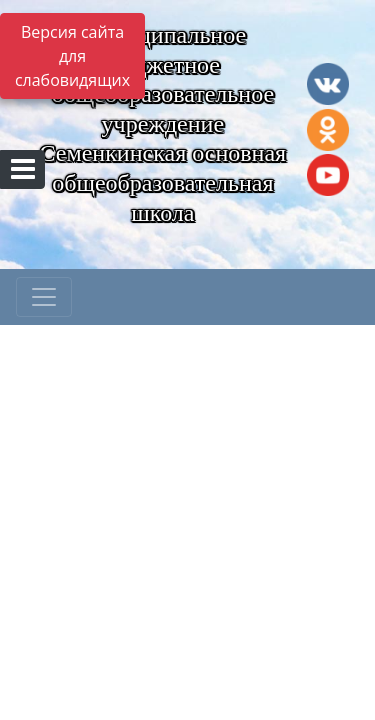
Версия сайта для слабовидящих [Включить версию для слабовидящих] (72, 56)
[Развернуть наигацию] (44, 297)
